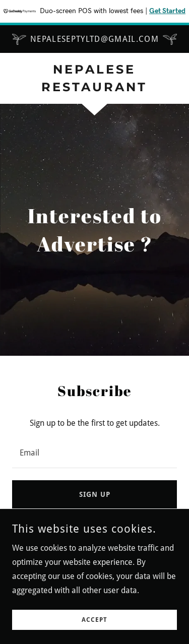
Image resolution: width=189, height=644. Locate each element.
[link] (94, 79)
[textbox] (94, 452)
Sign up (95, 494)
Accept (94, 620)
